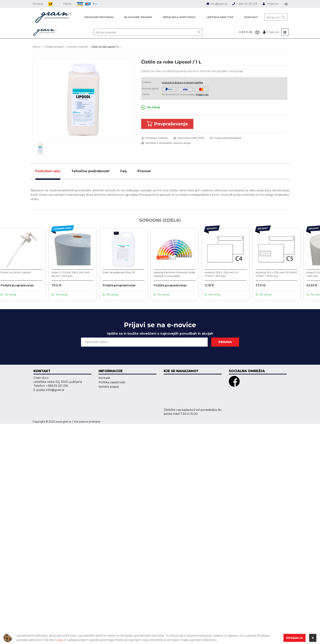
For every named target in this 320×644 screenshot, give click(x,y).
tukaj (59, 640)
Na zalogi (151, 107)
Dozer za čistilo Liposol (16, 272)
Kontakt (251, 17)
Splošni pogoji (109, 387)
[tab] (48, 171)
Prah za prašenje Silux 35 (119, 272)
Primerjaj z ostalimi (154, 138)
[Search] (284, 17)
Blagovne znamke (138, 17)
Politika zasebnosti (112, 382)
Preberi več (202, 95)
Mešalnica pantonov (179, 17)
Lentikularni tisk (220, 17)
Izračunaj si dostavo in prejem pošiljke (182, 83)
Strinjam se (294, 638)
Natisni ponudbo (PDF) (189, 138)
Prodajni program (99, 17)
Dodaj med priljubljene (225, 138)
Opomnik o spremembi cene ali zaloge (166, 143)
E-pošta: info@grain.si (49, 390)
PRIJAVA (225, 342)
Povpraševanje (167, 124)
